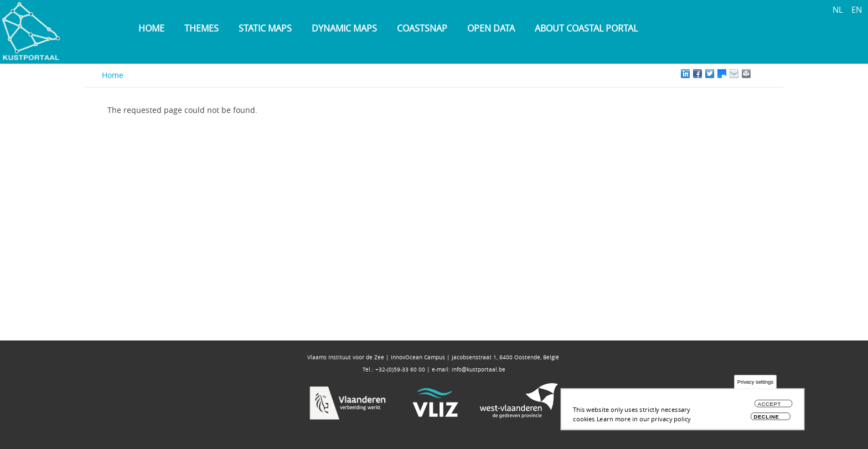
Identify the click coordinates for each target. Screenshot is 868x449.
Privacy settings (755, 385)
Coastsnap (422, 28)
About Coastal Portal (586, 28)
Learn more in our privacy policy (644, 421)
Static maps (265, 28)
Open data (491, 28)
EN (857, 9)
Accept (769, 407)
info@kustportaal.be (479, 370)
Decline (766, 419)
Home (151, 28)
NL (838, 9)
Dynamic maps (344, 28)
